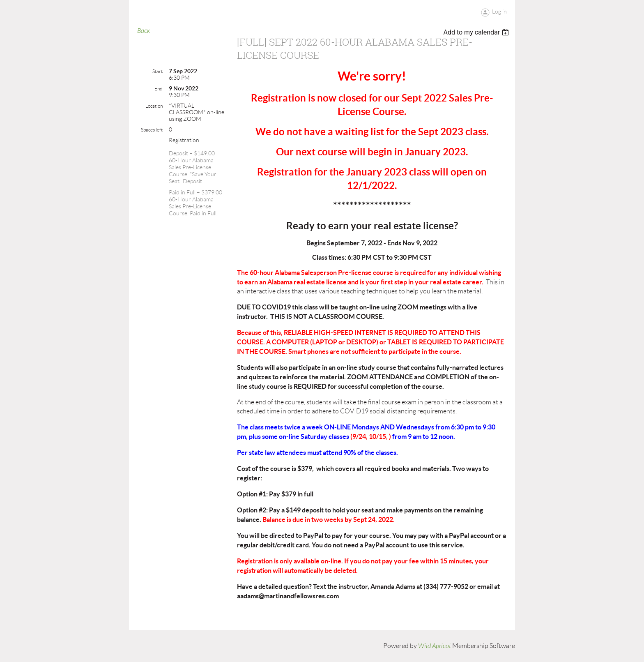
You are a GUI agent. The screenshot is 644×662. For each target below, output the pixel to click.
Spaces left (152, 130)
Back (144, 31)
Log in (499, 12)
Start (158, 71)
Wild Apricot (435, 646)
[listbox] (477, 32)
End (159, 89)
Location (154, 106)
